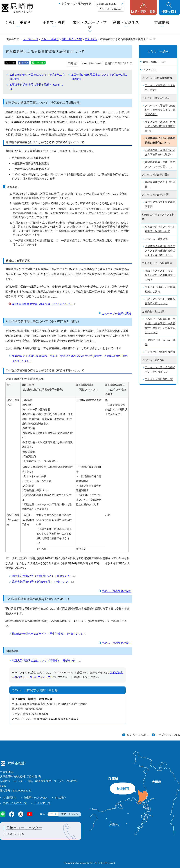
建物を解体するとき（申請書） (160, 184)
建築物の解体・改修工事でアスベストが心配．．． (160, 164)
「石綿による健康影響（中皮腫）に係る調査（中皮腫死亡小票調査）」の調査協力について (160, 326)
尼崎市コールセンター (24, 828)
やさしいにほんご (111, 9)
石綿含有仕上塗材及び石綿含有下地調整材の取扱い (160, 153)
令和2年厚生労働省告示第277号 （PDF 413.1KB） (44, 304)
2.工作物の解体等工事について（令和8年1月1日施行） (43, 321)
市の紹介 (60, 797)
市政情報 (162, 22)
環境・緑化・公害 (72, 39)
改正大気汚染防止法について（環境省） (46, 660)
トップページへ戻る (168, 735)
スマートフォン (70, 814)
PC (52, 814)
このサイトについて (15, 803)
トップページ (30, 39)
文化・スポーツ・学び (90, 25)
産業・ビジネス (126, 22)
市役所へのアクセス (36, 797)
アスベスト (91, 39)
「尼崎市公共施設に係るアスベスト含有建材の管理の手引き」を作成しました (160, 251)
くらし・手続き (18, 22)
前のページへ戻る (138, 735)
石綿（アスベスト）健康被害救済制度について (160, 301)
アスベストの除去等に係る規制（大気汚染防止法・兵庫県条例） (160, 110)
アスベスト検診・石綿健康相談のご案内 (160, 289)
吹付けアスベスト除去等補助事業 (160, 204)
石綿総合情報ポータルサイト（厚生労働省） (49, 634)
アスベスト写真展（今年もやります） (160, 88)
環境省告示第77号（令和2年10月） (43, 576)
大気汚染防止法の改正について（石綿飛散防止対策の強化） (160, 126)
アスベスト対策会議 (156, 239)
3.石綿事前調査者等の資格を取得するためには (38, 599)
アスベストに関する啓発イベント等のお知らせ (160, 370)
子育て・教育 (54, 22)
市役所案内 (9, 797)
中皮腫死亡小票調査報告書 (160, 352)
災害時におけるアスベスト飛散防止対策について (160, 229)
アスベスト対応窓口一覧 (159, 379)
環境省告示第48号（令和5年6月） (43, 582)
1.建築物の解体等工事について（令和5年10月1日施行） (44, 103)
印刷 (70, 63)
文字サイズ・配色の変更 (76, 4)
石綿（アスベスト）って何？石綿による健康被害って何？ (160, 275)
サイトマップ (42, 803)
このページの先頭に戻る (117, 313)
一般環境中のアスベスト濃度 (160, 342)
